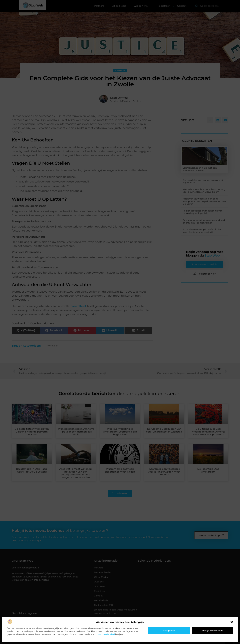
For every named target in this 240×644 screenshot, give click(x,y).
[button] (232, 622)
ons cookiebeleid (106, 634)
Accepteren (169, 630)
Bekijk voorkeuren (212, 630)
